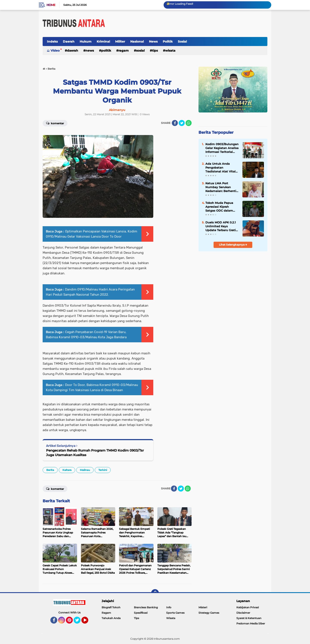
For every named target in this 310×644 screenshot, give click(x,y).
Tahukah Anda (111, 618)
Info (169, 607)
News (153, 41)
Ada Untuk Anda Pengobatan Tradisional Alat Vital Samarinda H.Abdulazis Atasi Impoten (220, 168)
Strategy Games (209, 613)
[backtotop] (155, 593)
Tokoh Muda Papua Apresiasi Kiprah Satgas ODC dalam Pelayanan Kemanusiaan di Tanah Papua (222, 207)
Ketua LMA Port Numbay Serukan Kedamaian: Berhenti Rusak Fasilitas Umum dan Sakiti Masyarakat (222, 187)
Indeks (52, 41)
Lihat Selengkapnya (233, 245)
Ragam (124, 51)
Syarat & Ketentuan (249, 618)
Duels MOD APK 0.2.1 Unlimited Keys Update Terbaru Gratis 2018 (221, 226)
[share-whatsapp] (189, 123)
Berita (50, 470)
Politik (168, 41)
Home (51, 5)
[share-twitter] (182, 123)
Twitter (79, 622)
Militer (120, 41)
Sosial (182, 41)
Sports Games (175, 613)
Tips (155, 51)
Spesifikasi (141, 613)
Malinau (85, 470)
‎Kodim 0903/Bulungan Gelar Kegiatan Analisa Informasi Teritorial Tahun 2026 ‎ (222, 148)
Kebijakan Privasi (248, 607)
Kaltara (67, 470)
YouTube (88, 622)
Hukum (86, 41)
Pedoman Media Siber (251, 623)
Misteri (203, 607)
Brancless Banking (146, 607)
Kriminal (103, 41)
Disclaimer (243, 613)
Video (55, 51)
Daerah (69, 41)
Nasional (137, 41)
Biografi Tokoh (111, 607)
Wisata (170, 51)
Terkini (103, 470)
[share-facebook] (175, 123)
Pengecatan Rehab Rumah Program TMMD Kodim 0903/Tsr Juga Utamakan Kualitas (95, 453)
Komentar (55, 123)
